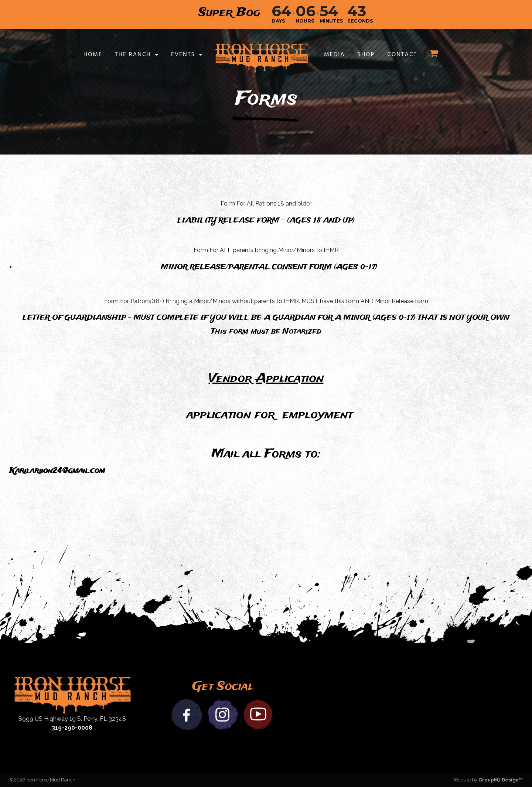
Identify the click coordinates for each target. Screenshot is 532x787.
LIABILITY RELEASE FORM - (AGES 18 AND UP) (266, 221)
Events (183, 55)
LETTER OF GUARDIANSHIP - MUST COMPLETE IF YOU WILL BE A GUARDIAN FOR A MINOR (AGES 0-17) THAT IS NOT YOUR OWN (266, 318)
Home (93, 55)
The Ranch (133, 55)
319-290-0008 (72, 728)
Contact (402, 55)
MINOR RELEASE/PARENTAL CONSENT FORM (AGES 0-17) (269, 267)
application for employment (270, 415)
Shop (366, 55)
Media (335, 55)
